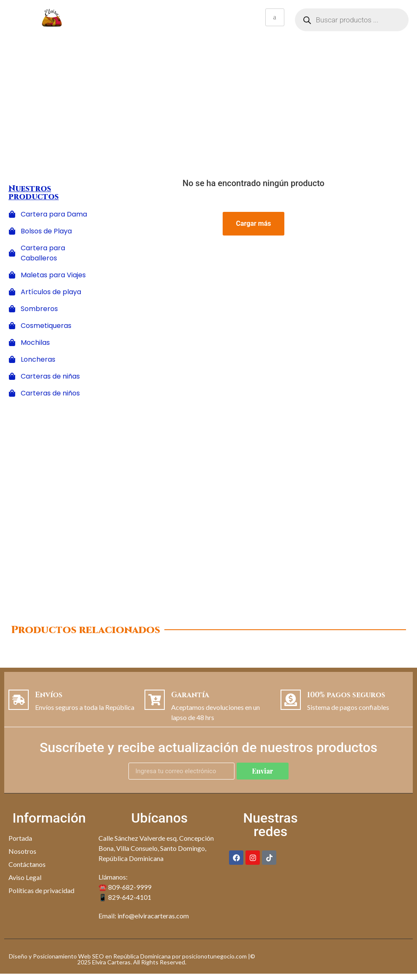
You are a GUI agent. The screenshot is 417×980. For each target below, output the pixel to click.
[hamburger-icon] (275, 17)
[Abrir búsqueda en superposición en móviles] (352, 20)
